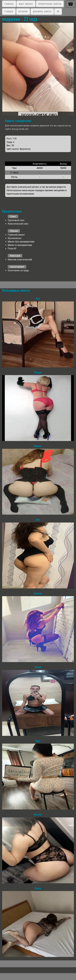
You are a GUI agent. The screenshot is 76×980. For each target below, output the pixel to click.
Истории (23, 11)
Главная (9, 4)
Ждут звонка (26, 4)
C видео (9, 11)
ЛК (58, 11)
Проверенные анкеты (50, 4)
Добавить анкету (42, 11)
